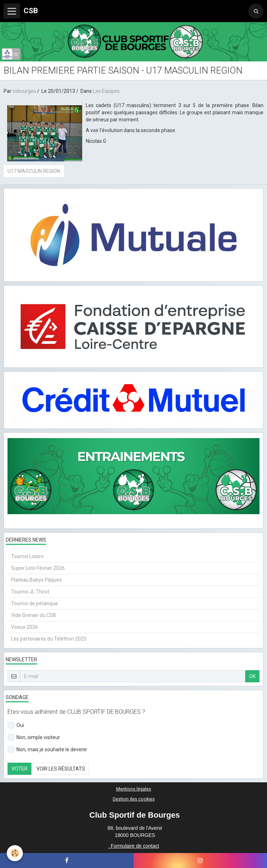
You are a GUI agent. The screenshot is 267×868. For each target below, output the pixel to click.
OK (252, 676)
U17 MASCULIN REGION (34, 171)
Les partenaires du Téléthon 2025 (49, 639)
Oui (16, 725)
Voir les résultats (61, 769)
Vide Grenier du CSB (34, 615)
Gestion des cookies (134, 799)
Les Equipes (106, 91)
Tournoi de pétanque (34, 603)
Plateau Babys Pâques (36, 580)
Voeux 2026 (24, 627)
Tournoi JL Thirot (30, 592)
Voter (19, 769)
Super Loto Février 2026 (38, 568)
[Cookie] (15, 853)
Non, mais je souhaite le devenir (47, 749)
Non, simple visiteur (34, 737)
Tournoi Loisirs (27, 556)
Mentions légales (134, 789)
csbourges (24, 91)
